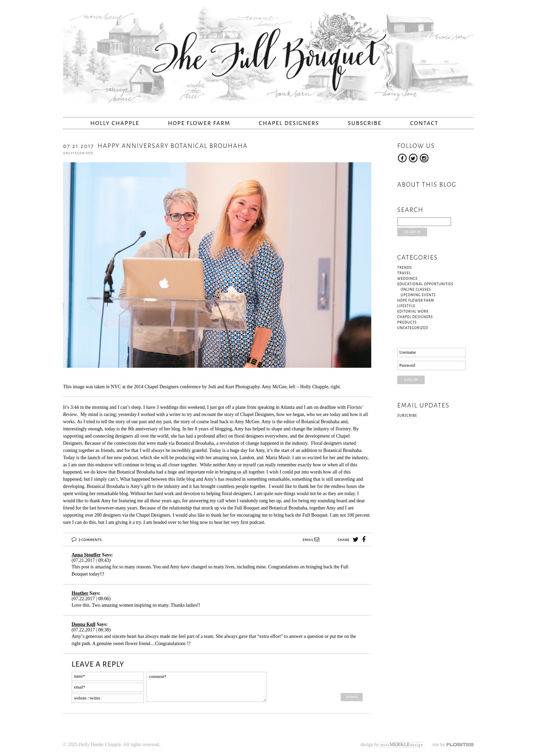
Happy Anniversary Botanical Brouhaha (155, 146)
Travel (404, 273)
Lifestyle (406, 306)
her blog (190, 522)
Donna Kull (84, 624)
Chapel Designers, (258, 414)
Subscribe (365, 123)
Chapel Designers (289, 123)
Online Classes (416, 289)
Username (408, 352)
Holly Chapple (115, 123)
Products (407, 322)
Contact (424, 123)
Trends (405, 268)
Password (407, 365)
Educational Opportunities (425, 284)
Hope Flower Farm (199, 123)
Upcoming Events (418, 295)
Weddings (407, 279)
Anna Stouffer (86, 555)
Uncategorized (78, 153)
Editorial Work (413, 311)
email (311, 540)
